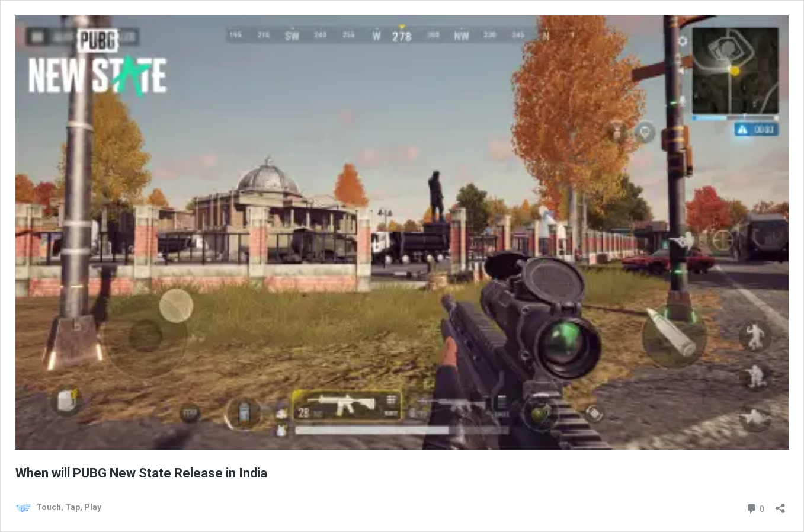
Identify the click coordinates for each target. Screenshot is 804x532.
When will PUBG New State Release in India (141, 473)
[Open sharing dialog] (780, 504)
